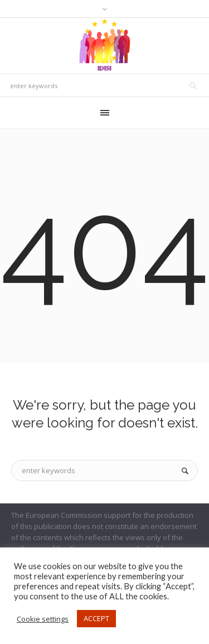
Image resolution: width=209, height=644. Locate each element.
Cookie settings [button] (43, 619)
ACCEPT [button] (96, 618)
